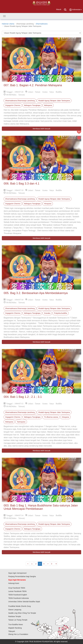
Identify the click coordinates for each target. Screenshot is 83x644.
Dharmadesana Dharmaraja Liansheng (20, 101)
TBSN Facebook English (18, 595)
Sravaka (47, 313)
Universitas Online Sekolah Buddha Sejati (24, 602)
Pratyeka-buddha (60, 313)
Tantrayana (21, 422)
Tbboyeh (12, 631)
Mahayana (48, 105)
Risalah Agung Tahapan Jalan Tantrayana (54, 101)
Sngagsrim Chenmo (13, 105)
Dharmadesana (42, 24)
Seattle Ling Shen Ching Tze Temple (22, 613)
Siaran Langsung (15, 610)
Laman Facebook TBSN (17, 591)
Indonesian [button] (75, 10)
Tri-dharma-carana (51, 417)
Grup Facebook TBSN (17, 588)
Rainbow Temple (15, 616)
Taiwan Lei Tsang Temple (18, 620)
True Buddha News (16, 624)
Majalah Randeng (15, 628)
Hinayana (48, 204)
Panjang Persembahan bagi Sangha (22, 576)
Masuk (59, 9)
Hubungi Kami (14, 583)
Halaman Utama (8, 24)
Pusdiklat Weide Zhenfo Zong (19, 606)
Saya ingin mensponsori (17, 573)
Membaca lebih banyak (41, 129)
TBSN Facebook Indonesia (18, 598)
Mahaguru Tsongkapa (32, 105)
